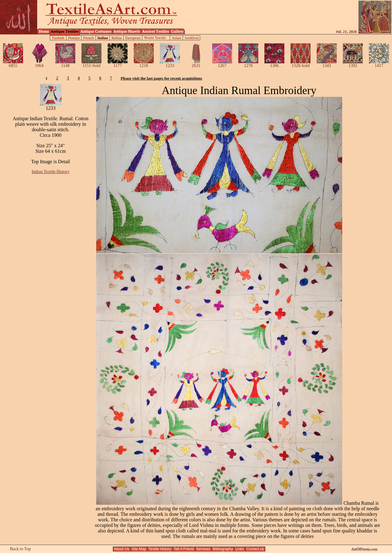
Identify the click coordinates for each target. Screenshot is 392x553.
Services (203, 549)
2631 (196, 64)
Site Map (139, 549)
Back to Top (20, 549)
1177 (118, 64)
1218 (144, 64)
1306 (274, 64)
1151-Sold (91, 64)
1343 (327, 64)
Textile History (160, 549)
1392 (353, 64)
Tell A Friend (184, 549)
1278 (248, 64)
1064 (39, 64)
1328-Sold (301, 64)
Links (240, 549)
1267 (222, 64)
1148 (65, 64)
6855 (13, 64)
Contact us (255, 549)
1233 (170, 64)
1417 (379, 64)
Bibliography (223, 549)
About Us (122, 549)
